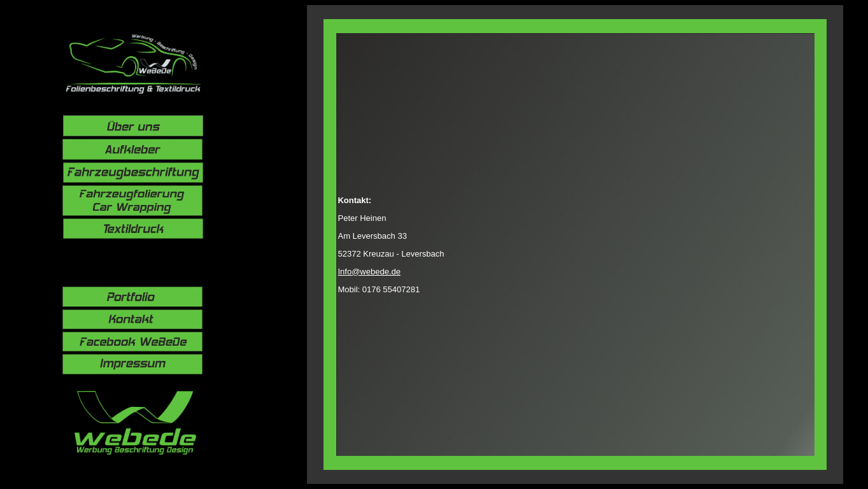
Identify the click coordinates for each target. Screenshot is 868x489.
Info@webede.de (369, 272)
